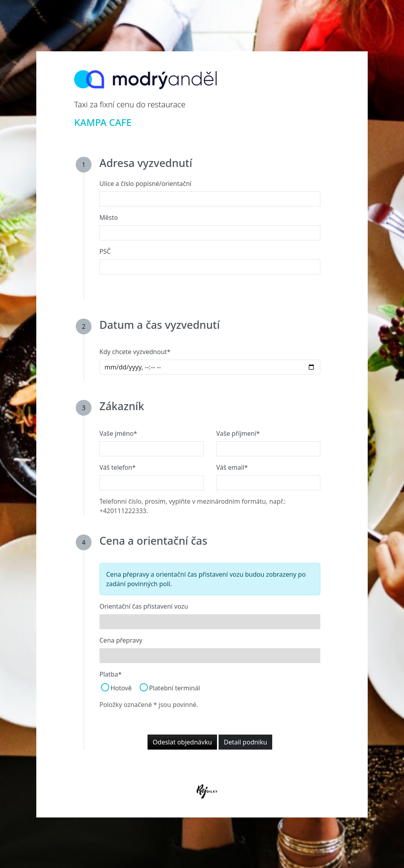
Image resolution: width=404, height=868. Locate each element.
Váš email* (232, 467)
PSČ (105, 251)
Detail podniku (245, 742)
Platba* (110, 674)
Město (109, 217)
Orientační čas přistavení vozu (144, 606)
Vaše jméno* (118, 433)
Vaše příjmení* (238, 433)
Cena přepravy (121, 640)
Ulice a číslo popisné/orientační (145, 184)
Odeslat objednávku (182, 742)
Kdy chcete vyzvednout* (135, 352)
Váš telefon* (118, 467)
